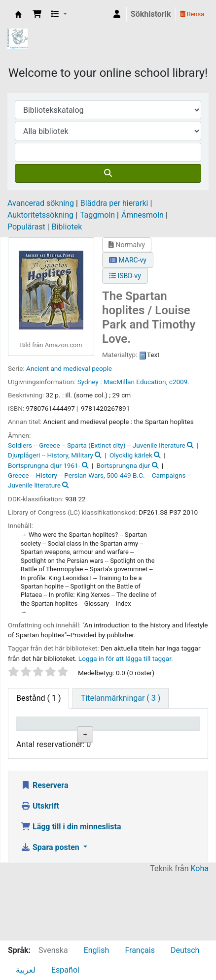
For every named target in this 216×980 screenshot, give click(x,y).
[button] (37, 14)
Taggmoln (97, 215)
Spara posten (51, 913)
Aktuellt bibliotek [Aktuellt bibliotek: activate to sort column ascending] (82, 732)
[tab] (121, 698)
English (97, 950)
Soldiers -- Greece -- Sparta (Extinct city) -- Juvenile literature (97, 445)
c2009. (179, 382)
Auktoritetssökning (40, 215)
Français (140, 950)
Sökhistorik (151, 14)
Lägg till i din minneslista (71, 892)
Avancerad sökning (41, 203)
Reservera (45, 851)
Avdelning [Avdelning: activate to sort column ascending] (130, 737)
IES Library (18, 14)
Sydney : (90, 382)
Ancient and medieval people (69, 368)
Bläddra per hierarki (114, 203)
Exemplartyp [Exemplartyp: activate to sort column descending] (42, 737)
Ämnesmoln (143, 215)
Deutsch (185, 950)
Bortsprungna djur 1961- (44, 465)
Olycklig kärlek (131, 455)
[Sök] (108, 173)
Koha (200, 934)
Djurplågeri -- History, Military (51, 455)
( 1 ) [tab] (38, 698)
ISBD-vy (125, 276)
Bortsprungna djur (123, 465)
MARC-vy (128, 260)
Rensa (192, 14)
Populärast (26, 227)
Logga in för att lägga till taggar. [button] (126, 658)
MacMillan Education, (135, 382)
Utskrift (40, 871)
